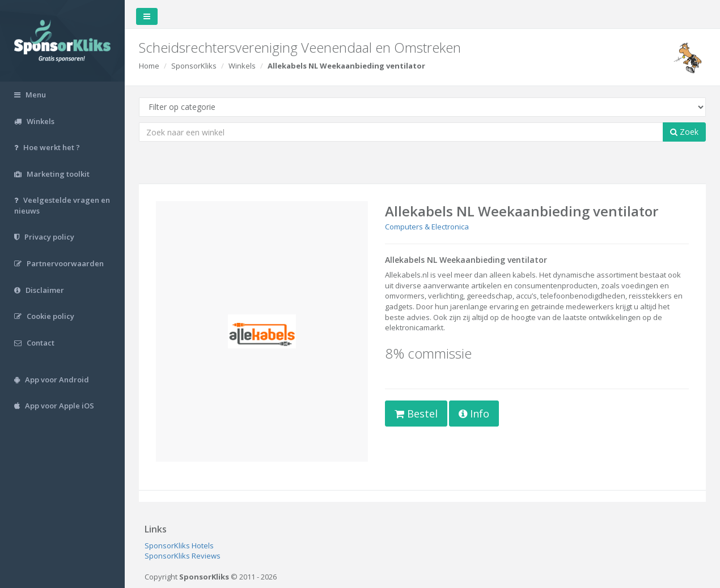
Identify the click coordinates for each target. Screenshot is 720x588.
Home (149, 66)
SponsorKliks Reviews (183, 556)
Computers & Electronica (427, 227)
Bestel (416, 414)
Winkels (242, 66)
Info (474, 414)
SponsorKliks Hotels (179, 546)
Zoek (684, 132)
